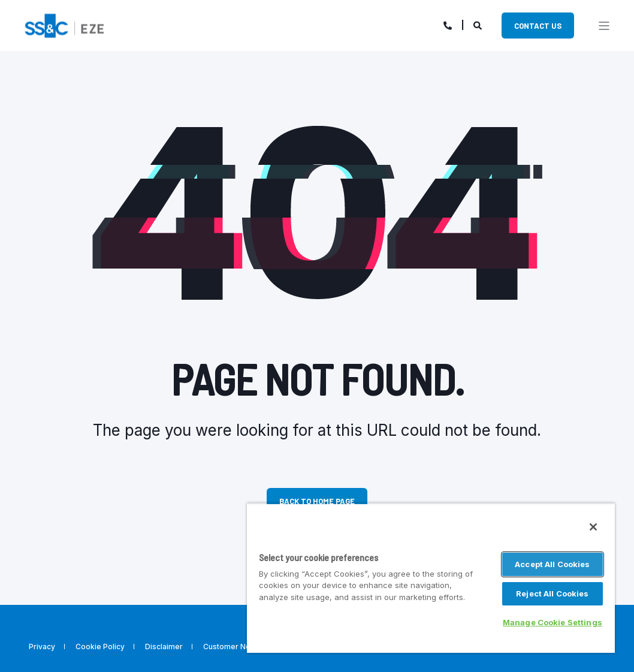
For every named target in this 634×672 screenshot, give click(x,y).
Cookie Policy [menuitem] (100, 647)
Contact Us (538, 25)
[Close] (593, 527)
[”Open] (604, 26)
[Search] (478, 24)
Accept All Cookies (552, 564)
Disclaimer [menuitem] (164, 647)
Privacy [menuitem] (42, 647)
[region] (431, 578)
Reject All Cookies (552, 593)
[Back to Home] (64, 24)
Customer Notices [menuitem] (236, 647)
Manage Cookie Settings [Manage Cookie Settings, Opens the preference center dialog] (553, 622)
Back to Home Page (317, 501)
